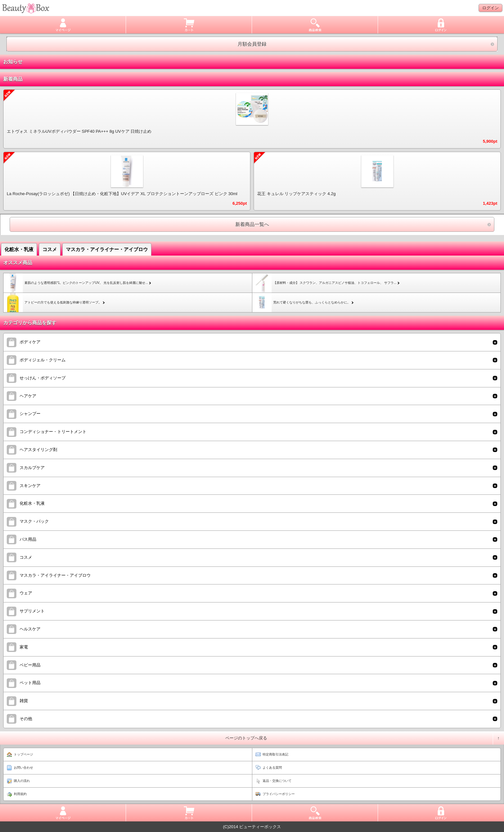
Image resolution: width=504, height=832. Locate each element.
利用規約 (20, 794)
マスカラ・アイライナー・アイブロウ (107, 249)
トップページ (23, 754)
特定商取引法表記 (275, 754)
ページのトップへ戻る (246, 738)
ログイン (491, 8)
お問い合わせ (23, 768)
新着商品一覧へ (252, 224)
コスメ (50, 249)
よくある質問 (272, 768)
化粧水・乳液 (19, 249)
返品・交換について (277, 781)
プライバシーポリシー (279, 794)
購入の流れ (22, 781)
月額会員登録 (252, 44)
